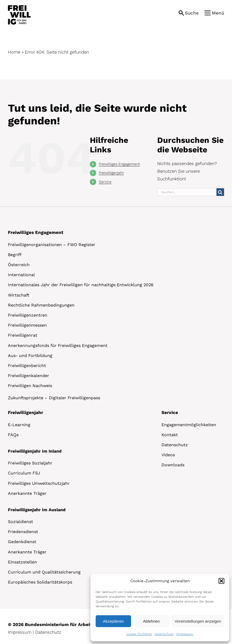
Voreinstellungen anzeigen (198, 621)
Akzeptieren (113, 621)
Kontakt (170, 435)
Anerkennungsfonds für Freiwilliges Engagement (58, 345)
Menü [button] (218, 13)
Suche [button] (192, 13)
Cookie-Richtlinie (139, 634)
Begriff (15, 255)
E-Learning (19, 425)
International (21, 275)
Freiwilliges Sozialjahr (30, 463)
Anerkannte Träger (27, 493)
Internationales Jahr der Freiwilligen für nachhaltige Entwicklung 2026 (81, 285)
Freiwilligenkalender (29, 376)
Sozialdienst (20, 522)
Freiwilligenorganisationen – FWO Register (52, 245)
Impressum (185, 634)
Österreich (19, 265)
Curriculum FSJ (24, 473)
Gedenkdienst (22, 542)
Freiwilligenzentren (28, 315)
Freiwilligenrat (23, 335)
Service (105, 182)
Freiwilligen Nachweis (30, 386)
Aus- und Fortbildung (30, 356)
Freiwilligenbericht (27, 366)
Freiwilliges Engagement (119, 164)
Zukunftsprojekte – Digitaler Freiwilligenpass (54, 398)
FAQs (13, 435)
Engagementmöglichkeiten (189, 425)
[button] (221, 581)
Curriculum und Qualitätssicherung (44, 572)
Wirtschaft (19, 295)
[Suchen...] (187, 192)
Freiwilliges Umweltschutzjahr (39, 483)
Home (14, 52)
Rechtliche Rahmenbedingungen (41, 305)
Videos (168, 455)
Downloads (173, 465)
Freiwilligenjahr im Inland (35, 451)
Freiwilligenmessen (27, 325)
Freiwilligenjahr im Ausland (37, 510)
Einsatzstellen (22, 562)
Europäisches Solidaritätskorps (40, 582)
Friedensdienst (23, 532)
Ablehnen (151, 621)
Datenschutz (164, 634)
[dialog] (160, 608)
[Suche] (220, 192)
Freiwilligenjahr (111, 173)
